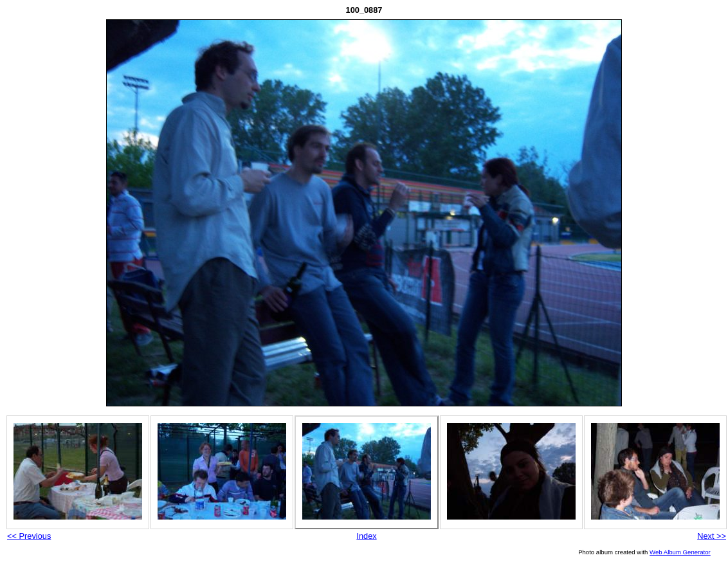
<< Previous (29, 536)
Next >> (712, 536)
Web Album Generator (680, 552)
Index (366, 536)
